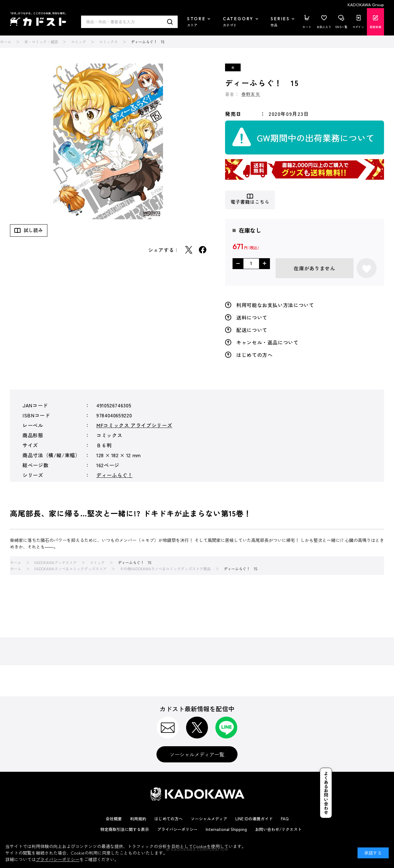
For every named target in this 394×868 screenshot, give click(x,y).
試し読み (33, 230)
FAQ (285, 819)
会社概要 (114, 819)
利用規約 (138, 819)
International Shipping (226, 829)
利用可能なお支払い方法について (275, 305)
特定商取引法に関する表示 (125, 829)
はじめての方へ (254, 355)
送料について (252, 317)
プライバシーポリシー (177, 829)
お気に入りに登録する (367, 268)
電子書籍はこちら (250, 202)
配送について (252, 330)
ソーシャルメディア (209, 819)
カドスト (38, 19)
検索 (170, 22)
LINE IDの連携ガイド (254, 819)
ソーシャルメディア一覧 (197, 754)
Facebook (203, 250)
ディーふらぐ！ (114, 475)
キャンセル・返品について (267, 342)
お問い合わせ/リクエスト (278, 829)
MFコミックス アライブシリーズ (134, 425)
